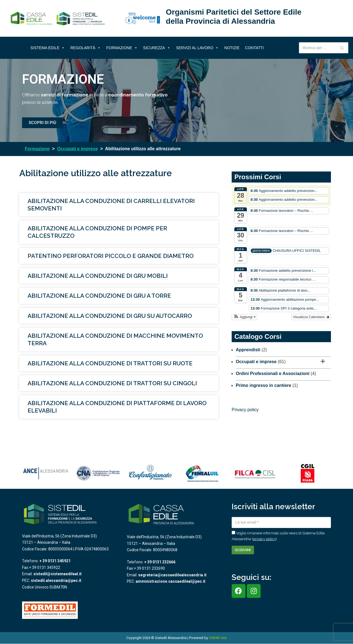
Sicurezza (157, 48)
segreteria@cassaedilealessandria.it (172, 575)
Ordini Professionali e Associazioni (273, 374)
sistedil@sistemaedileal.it (58, 574)
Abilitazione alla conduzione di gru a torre (99, 296)
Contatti (255, 48)
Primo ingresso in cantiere (264, 385)
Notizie (232, 48)
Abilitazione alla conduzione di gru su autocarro (110, 316)
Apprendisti (248, 350)
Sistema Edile (48, 48)
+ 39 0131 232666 (160, 562)
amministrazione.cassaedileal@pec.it (171, 581)
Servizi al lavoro (197, 48)
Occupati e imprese (256, 362)
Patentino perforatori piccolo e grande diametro (111, 256)
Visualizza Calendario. (311, 317)
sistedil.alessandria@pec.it (56, 580)
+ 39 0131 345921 (55, 561)
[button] (244, 317)
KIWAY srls (218, 638)
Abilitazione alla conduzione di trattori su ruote (110, 363)
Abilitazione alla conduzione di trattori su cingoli (112, 383)
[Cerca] (342, 48)
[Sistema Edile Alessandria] (58, 19)
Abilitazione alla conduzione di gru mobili (98, 276)
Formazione (122, 48)
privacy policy (264, 539)
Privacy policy (245, 410)
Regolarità (85, 48)
